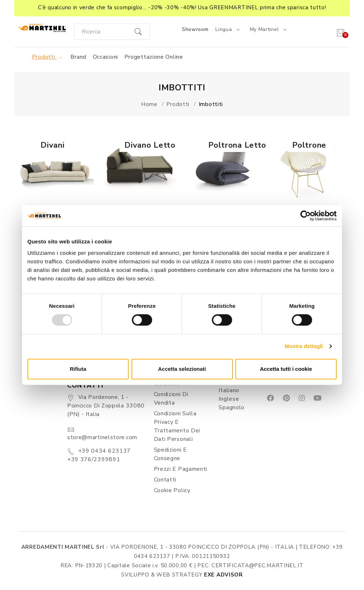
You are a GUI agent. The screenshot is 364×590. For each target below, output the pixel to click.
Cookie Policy (172, 490)
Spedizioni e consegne (170, 454)
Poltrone (309, 145)
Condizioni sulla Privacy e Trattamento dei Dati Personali (177, 426)
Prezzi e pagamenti (181, 469)
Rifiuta (78, 369)
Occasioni (105, 57)
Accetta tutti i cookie (286, 369)
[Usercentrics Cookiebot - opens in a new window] (306, 216)
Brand (78, 57)
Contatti (165, 480)
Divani (52, 145)
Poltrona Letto (237, 145)
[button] (182, 8)
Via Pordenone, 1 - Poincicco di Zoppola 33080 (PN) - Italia (106, 406)
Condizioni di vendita (171, 399)
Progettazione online (154, 57)
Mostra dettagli (304, 346)
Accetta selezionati (182, 369)
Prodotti (48, 57)
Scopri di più (56, 196)
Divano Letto (150, 145)
